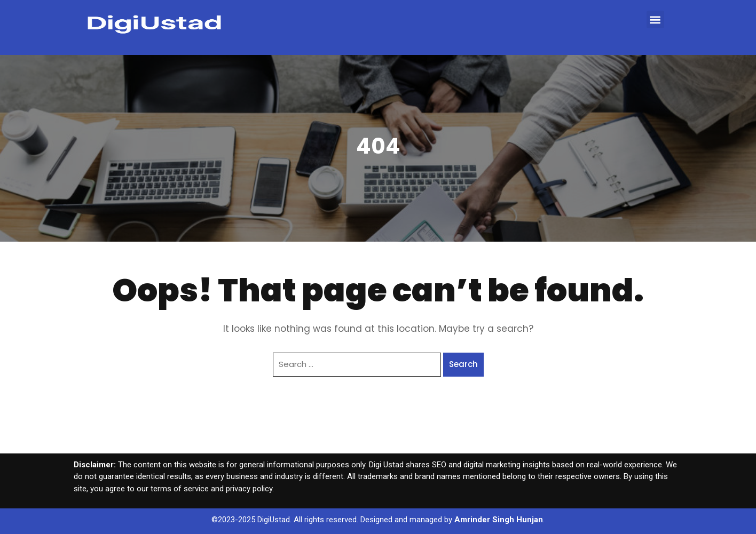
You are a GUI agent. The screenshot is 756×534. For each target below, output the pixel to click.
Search (463, 364)
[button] (655, 19)
